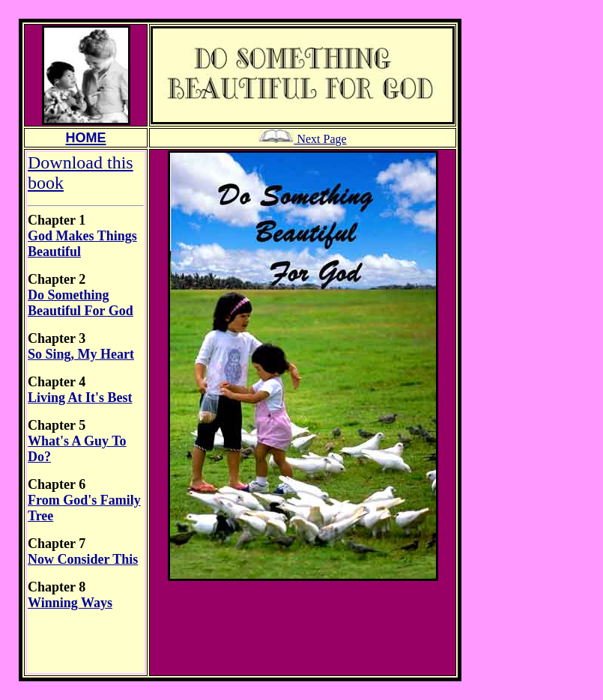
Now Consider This (83, 559)
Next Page (302, 139)
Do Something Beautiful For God (81, 303)
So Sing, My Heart (81, 354)
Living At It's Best (80, 398)
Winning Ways (70, 603)
